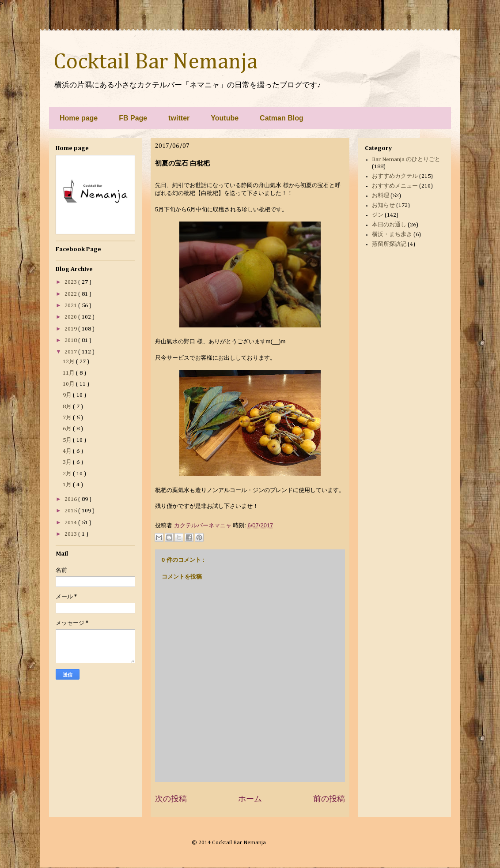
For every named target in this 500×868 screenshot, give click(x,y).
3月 (68, 462)
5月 (68, 440)
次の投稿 (171, 799)
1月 (68, 485)
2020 (71, 317)
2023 (71, 282)
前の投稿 (329, 799)
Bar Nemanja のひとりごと (406, 160)
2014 (71, 523)
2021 (71, 306)
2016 (71, 499)
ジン (378, 215)
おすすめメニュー (395, 186)
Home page (79, 118)
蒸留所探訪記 (389, 244)
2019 (71, 329)
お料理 (381, 196)
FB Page (133, 118)
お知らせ (383, 205)
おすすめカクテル (395, 176)
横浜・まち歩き (392, 235)
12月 (69, 362)
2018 (71, 340)
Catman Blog (282, 118)
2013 (71, 534)
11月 (69, 373)
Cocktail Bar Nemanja (155, 62)
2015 (71, 511)
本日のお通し (389, 225)
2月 (68, 474)
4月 (68, 451)
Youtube (225, 118)
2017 (71, 352)
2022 (71, 294)
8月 (68, 407)
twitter (179, 118)
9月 (68, 395)
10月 (69, 384)
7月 (68, 418)
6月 (68, 429)
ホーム (250, 799)
